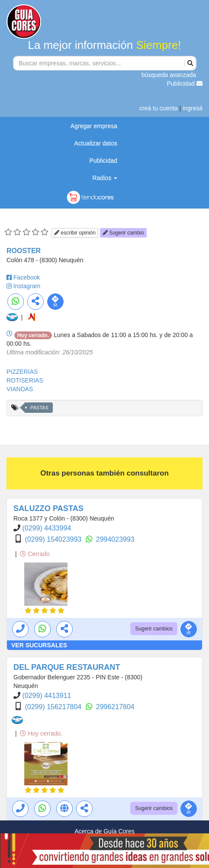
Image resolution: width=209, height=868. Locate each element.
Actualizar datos (96, 143)
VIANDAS (20, 389)
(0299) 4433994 (47, 528)
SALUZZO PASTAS (48, 508)
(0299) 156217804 (54, 707)
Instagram (27, 286)
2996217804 (115, 707)
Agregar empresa (94, 126)
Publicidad (185, 84)
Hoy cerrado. (41, 733)
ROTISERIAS (25, 380)
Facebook (27, 277)
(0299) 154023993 (54, 539)
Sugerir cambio (123, 233)
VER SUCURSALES (39, 645)
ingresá (193, 108)
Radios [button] (105, 178)
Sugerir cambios (154, 629)
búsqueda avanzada (169, 75)
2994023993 (115, 539)
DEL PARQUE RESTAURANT (67, 667)
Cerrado (35, 554)
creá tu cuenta (159, 108)
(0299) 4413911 (47, 696)
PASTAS (39, 408)
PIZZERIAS (22, 372)
